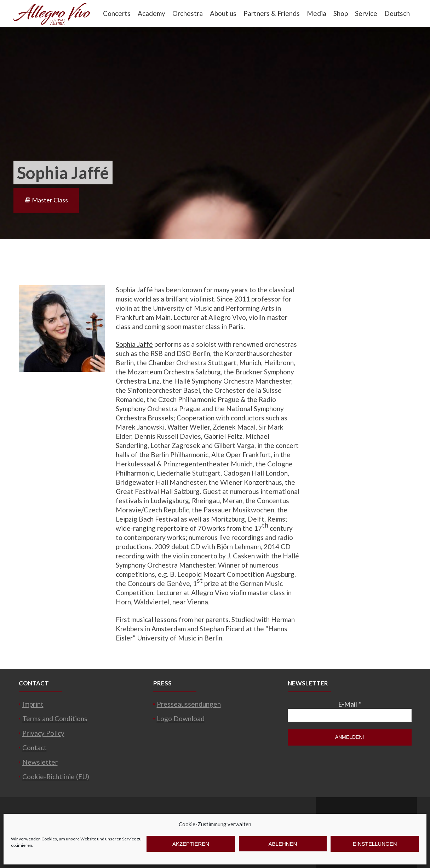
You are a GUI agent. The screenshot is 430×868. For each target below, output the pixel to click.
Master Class (46, 200)
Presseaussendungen (189, 704)
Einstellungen (375, 844)
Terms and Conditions (55, 718)
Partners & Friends (272, 13)
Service (366, 13)
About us (223, 13)
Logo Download (181, 718)
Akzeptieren (191, 844)
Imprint (33, 704)
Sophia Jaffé (134, 344)
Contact (35, 748)
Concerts (117, 13)
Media (317, 13)
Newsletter (40, 762)
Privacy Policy (43, 733)
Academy (151, 13)
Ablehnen (283, 844)
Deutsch (397, 13)
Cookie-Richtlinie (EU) (56, 777)
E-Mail (350, 704)
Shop (341, 13)
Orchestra (188, 13)
